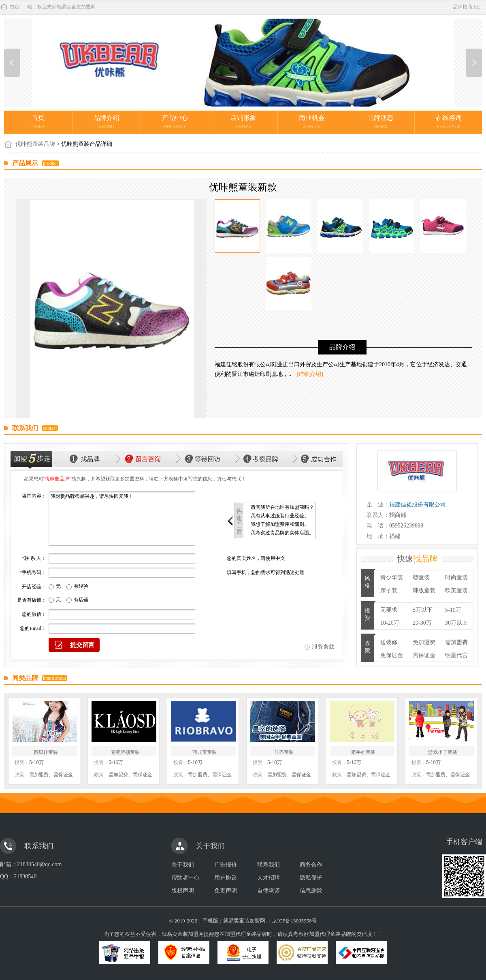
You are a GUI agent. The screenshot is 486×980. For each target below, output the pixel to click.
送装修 (389, 642)
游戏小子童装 (443, 752)
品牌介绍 (107, 122)
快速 (417, 559)
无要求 (389, 610)
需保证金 (424, 655)
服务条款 (323, 647)
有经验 (81, 586)
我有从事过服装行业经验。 (280, 516)
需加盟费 (456, 642)
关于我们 (183, 865)
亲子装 (389, 590)
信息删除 (311, 891)
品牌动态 (380, 122)
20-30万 (422, 623)
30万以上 (456, 623)
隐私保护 (311, 878)
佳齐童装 (284, 752)
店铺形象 (243, 122)
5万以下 (423, 610)
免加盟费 (424, 642)
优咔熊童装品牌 (35, 144)
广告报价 (226, 865)
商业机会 (312, 122)
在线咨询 (449, 122)
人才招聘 (269, 878)
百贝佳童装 (46, 752)
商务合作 (311, 865)
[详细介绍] (310, 374)
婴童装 (421, 578)
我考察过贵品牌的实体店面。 (282, 533)
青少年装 (392, 578)
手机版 (210, 921)
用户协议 (226, 878)
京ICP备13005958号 (294, 921)
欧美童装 (456, 590)
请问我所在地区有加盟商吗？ (282, 507)
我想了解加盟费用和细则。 (280, 524)
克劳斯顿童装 (125, 752)
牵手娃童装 (363, 752)
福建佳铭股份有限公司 (418, 505)
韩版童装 (424, 590)
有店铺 (81, 600)
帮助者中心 (185, 878)
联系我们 (269, 865)
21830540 (25, 876)
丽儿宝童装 (205, 752)
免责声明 (226, 891)
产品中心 (175, 122)
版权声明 (183, 891)
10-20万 (390, 623)
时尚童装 (456, 578)
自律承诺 (269, 891)
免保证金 (392, 655)
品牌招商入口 (467, 7)
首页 (10, 7)
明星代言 (456, 655)
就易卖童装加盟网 (244, 921)
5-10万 (453, 610)
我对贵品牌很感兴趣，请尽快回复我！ (122, 519)
